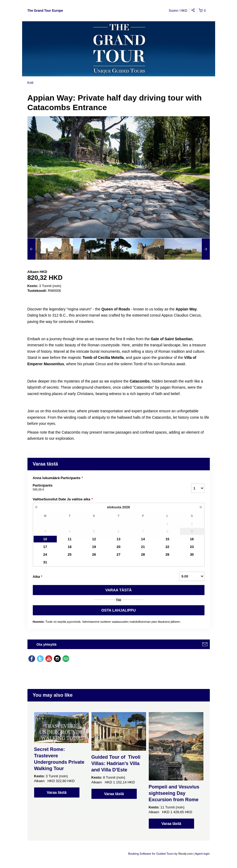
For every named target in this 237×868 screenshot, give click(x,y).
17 (45, 547)
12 (94, 539)
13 (118, 539)
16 (192, 539)
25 (70, 555)
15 (167, 539)
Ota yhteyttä (47, 644)
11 (70, 539)
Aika (38, 577)
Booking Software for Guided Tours (151, 854)
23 (192, 547)
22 (167, 547)
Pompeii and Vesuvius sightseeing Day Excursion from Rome (174, 793)
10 (45, 539)
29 (167, 555)
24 (45, 555)
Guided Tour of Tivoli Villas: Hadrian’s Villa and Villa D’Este (116, 763)
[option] (50, 249)
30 (192, 555)
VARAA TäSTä (118, 590)
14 (143, 539)
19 (94, 547)
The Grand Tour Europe (45, 11)
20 (118, 547)
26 (94, 555)
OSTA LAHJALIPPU (118, 610)
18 (70, 547)
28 (143, 555)
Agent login (202, 854)
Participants (105, 488)
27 (118, 555)
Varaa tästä (57, 792)
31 (45, 562)
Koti (30, 83)
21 (143, 547)
